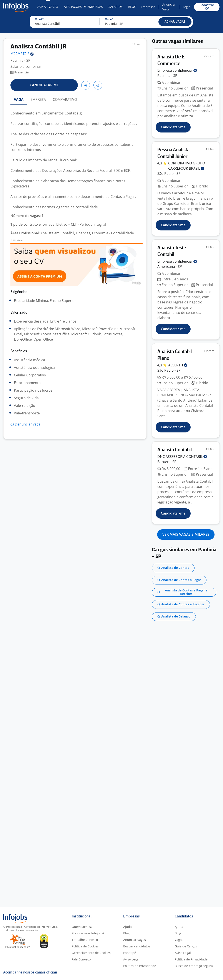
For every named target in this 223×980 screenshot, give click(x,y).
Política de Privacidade (140, 966)
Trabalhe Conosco (85, 940)
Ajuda (127, 927)
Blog (132, 7)
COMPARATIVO (65, 99)
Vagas (179, 940)
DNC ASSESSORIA (182, 457)
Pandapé (130, 953)
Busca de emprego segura (194, 966)
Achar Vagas (48, 7)
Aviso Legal (131, 959)
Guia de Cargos (186, 946)
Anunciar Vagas (135, 940)
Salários (116, 7)
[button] (175, 22)
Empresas (148, 7)
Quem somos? (82, 927)
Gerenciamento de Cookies (91, 953)
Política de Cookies (85, 946)
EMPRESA (38, 99)
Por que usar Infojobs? (88, 933)
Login (187, 7)
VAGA (19, 99)
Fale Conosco (81, 959)
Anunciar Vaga (169, 7)
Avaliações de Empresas (83, 7)
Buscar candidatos (137, 946)
